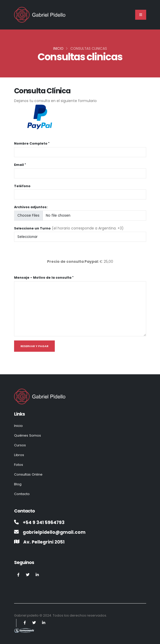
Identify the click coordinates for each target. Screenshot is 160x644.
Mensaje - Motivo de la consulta (43, 278)
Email (19, 165)
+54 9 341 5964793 (45, 520)
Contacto (23, 492)
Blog (18, 482)
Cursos (20, 445)
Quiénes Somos (28, 435)
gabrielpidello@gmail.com (55, 530)
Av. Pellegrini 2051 (45, 540)
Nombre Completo (31, 143)
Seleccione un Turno (32, 228)
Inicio (58, 49)
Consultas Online (29, 473)
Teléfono (22, 186)
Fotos (19, 464)
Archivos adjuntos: (31, 207)
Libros (19, 454)
